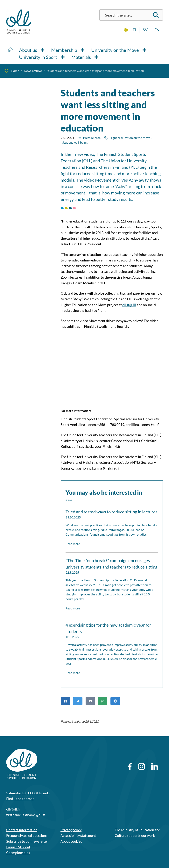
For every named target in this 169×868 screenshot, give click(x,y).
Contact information (22, 830)
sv (145, 30)
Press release (92, 138)
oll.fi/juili (129, 305)
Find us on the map (20, 799)
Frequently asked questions (27, 835)
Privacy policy (71, 830)
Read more (73, 544)
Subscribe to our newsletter (27, 841)
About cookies (71, 841)
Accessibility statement (78, 835)
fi (134, 30)
